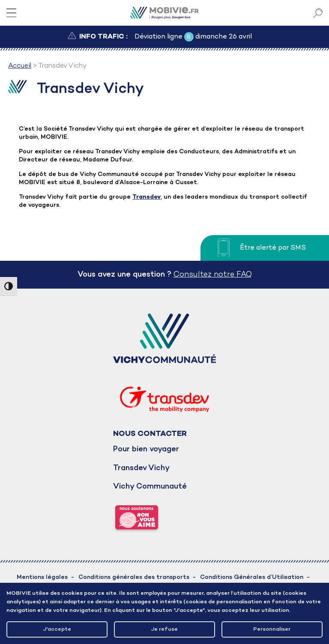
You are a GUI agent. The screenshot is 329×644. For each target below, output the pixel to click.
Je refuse (164, 629)
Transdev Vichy (141, 468)
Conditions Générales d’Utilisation (252, 577)
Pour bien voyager (146, 449)
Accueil (20, 66)
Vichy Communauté (150, 487)
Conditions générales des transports (134, 577)
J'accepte (57, 629)
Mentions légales (42, 577)
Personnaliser (272, 629)
